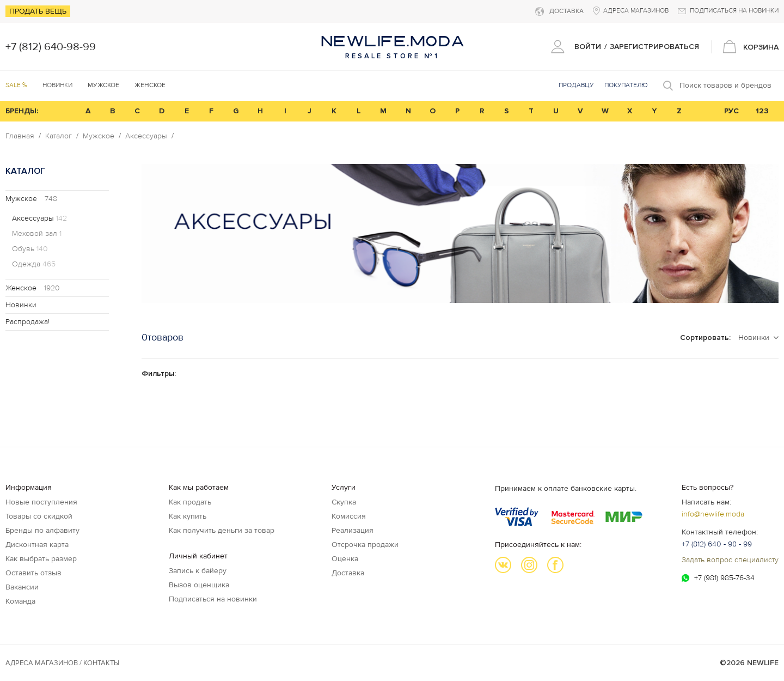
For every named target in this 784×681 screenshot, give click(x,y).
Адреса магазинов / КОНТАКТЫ (62, 663)
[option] (460, 233)
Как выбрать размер (41, 559)
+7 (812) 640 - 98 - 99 (717, 544)
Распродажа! (27, 322)
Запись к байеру (198, 571)
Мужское (99, 136)
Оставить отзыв (33, 573)
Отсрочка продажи (365, 545)
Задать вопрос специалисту (730, 560)
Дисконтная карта (37, 545)
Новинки (57, 85)
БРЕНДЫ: (22, 111)
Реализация (353, 530)
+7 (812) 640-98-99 (51, 47)
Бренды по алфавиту (42, 530)
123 (762, 111)
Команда (20, 601)
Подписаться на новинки (213, 599)
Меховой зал (37, 234)
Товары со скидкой (39, 516)
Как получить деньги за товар (222, 530)
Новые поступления (41, 502)
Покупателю (626, 85)
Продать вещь (38, 11)
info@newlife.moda (713, 514)
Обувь (30, 249)
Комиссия (349, 516)
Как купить (188, 516)
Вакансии (22, 587)
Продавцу (576, 85)
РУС (731, 111)
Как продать (190, 502)
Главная (20, 136)
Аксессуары (146, 136)
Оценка (345, 559)
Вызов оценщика (199, 585)
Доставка (348, 573)
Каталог (59, 136)
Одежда (34, 264)
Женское (33, 288)
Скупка (344, 502)
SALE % (16, 85)
